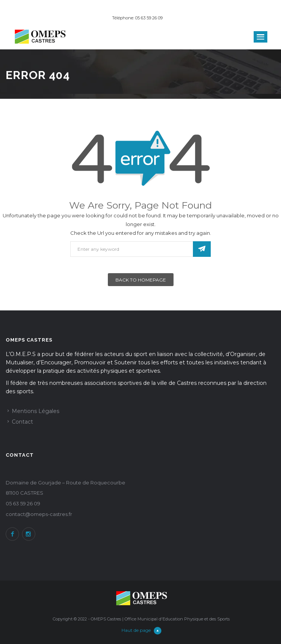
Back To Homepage (141, 280)
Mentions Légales (36, 411)
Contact (22, 422)
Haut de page (141, 630)
